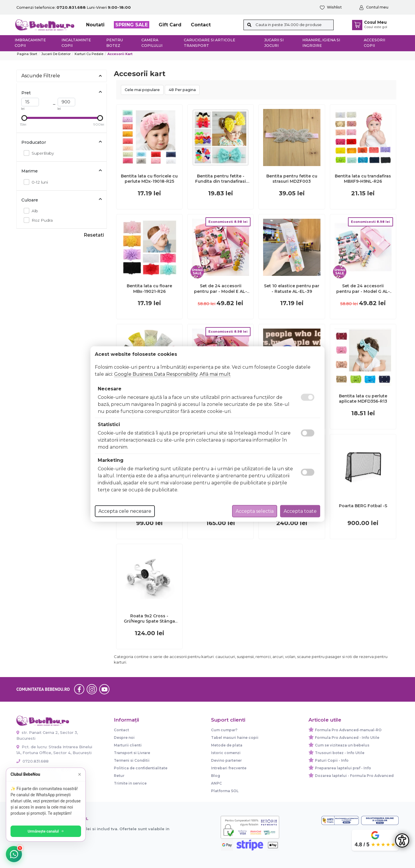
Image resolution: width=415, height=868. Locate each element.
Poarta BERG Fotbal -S (363, 506)
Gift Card (170, 25)
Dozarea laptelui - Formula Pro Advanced (354, 776)
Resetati (94, 235)
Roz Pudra (41, 220)
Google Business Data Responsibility (156, 374)
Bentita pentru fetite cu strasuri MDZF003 (292, 179)
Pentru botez (115, 43)
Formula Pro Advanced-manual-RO (348, 730)
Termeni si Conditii (132, 760)
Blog (216, 776)
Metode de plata (227, 745)
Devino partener (226, 760)
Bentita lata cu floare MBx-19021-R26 (149, 288)
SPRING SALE (132, 25)
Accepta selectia (255, 511)
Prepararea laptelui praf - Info (343, 768)
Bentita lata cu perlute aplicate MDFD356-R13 (363, 399)
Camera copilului (152, 43)
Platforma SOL (225, 791)
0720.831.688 (32, 761)
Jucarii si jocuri (274, 43)
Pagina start (27, 54)
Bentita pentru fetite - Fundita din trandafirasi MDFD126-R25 (221, 179)
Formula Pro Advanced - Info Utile (347, 738)
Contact (201, 25)
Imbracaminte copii (30, 43)
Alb (33, 211)
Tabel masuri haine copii (235, 738)
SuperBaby (41, 153)
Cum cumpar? (224, 730)
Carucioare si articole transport (210, 43)
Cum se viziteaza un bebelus (342, 745)
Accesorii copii (374, 43)
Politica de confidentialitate (141, 768)
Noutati (95, 25)
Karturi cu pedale (89, 54)
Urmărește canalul (47, 831)
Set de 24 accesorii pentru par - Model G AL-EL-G (363, 288)
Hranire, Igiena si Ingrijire (321, 43)
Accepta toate (300, 511)
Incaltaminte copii (76, 43)
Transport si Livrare (132, 753)
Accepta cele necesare (125, 511)
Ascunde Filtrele (62, 76)
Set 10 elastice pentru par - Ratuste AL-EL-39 (292, 288)
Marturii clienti (128, 745)
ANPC (216, 783)
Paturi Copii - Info (332, 760)
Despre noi (124, 738)
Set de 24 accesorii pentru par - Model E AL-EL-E (221, 288)
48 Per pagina (182, 90)
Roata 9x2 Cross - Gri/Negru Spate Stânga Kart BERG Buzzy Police (149, 618)
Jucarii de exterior (56, 54)
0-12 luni (38, 182)
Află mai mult (215, 374)
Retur (119, 776)
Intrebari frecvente (229, 768)
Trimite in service (130, 783)
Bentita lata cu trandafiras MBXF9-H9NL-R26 (363, 179)
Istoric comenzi (226, 753)
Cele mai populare (142, 90)
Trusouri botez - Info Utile (340, 753)
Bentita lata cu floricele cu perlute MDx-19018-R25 (149, 179)
